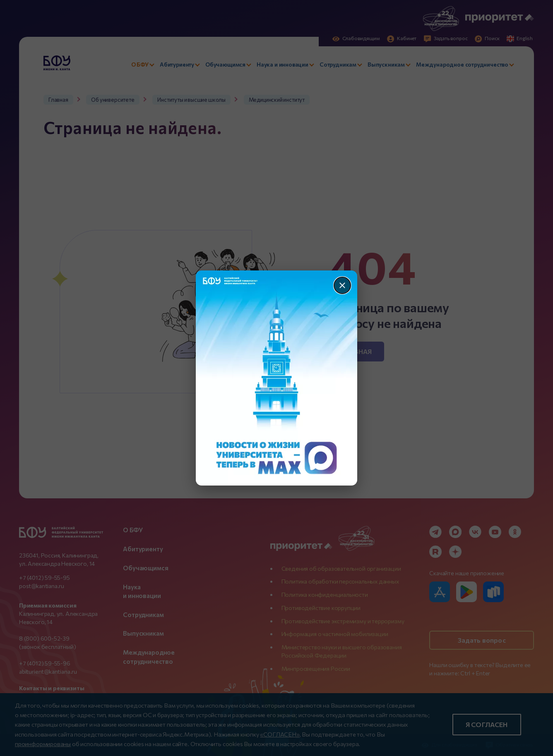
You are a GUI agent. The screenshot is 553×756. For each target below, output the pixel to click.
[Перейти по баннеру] (277, 378)
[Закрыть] (342, 285)
